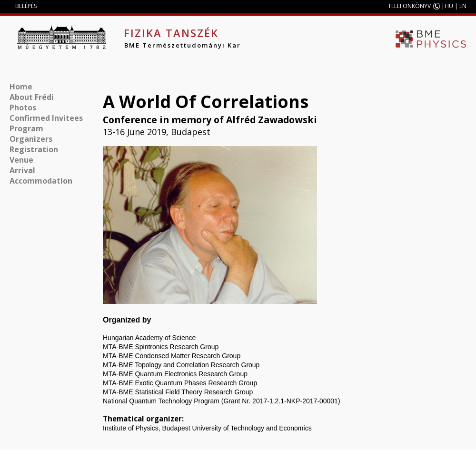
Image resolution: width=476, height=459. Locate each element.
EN (463, 6)
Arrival (22, 170)
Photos (23, 107)
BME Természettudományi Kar (183, 45)
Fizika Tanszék (171, 33)
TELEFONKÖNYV (409, 6)
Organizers (31, 139)
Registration (34, 149)
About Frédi (32, 97)
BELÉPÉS (26, 6)
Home (21, 87)
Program (26, 128)
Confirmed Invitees (46, 118)
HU (449, 6)
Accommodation (41, 181)
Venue (21, 160)
